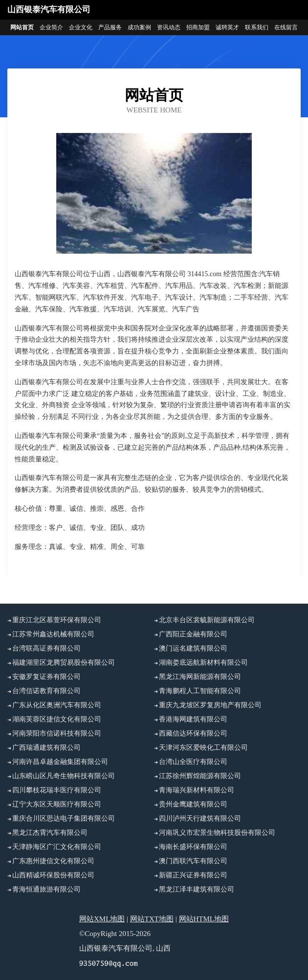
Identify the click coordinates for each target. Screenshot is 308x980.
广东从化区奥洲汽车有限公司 (57, 705)
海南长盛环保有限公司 (193, 847)
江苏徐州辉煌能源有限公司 (200, 776)
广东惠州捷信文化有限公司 (53, 861)
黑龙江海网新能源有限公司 (200, 677)
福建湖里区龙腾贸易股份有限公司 (64, 663)
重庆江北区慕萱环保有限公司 (57, 620)
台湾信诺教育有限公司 (46, 691)
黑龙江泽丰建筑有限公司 (197, 889)
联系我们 (257, 27)
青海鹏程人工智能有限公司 (200, 691)
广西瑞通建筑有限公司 (46, 748)
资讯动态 (169, 27)
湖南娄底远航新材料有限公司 (203, 663)
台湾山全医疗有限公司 (193, 762)
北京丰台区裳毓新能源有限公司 (207, 620)
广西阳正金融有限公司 (193, 634)
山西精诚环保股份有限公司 (53, 875)
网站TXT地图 (152, 919)
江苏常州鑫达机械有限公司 (53, 634)
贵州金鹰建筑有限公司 (193, 804)
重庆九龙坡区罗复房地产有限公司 (210, 705)
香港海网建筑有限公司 (193, 719)
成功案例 (139, 27)
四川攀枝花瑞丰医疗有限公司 (57, 790)
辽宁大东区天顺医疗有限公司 (57, 804)
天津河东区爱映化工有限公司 (203, 748)
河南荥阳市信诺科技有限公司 (57, 733)
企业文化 (81, 27)
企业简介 (51, 27)
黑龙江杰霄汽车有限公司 (50, 833)
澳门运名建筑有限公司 (193, 648)
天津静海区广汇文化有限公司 (57, 847)
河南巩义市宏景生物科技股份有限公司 (217, 833)
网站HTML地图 (204, 919)
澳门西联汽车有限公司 (193, 861)
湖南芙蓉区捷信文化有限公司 (57, 719)
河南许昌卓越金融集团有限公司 (60, 762)
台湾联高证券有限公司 (46, 648)
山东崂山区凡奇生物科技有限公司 (64, 776)
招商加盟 (198, 27)
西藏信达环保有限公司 (193, 733)
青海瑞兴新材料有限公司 (197, 790)
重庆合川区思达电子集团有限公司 (64, 818)
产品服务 (110, 27)
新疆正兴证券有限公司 (193, 875)
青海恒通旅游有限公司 (46, 889)
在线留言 (286, 27)
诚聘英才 (227, 27)
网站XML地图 (102, 919)
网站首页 (22, 27)
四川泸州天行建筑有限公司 (200, 818)
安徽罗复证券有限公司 (46, 677)
